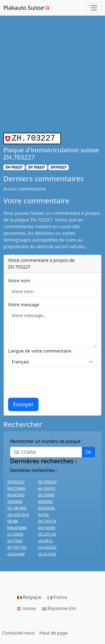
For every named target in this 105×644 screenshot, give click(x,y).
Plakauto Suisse (27, 8)
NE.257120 (47, 533)
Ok (88, 451)
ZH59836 (15, 500)
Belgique (29, 596)
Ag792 (43, 513)
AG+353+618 (18, 513)
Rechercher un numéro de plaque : (46, 440)
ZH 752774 (47, 520)
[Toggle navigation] (94, 8)
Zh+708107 (47, 481)
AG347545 (16, 494)
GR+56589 (47, 527)
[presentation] (51, 381)
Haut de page (53, 632)
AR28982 (46, 500)
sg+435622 (47, 546)
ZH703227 (16, 481)
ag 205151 (47, 487)
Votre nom (19, 279)
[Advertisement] (52, 78)
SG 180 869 (17, 507)
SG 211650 (47, 553)
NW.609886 (17, 527)
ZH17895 (15, 540)
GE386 (13, 520)
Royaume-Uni (59, 607)
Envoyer (23, 403)
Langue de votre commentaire (40, 350)
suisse (27, 607)
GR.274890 (16, 487)
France (57, 596)
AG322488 (16, 553)
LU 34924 (15, 533)
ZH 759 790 (17, 546)
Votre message (24, 303)
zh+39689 (46, 494)
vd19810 (45, 540)
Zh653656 (46, 507)
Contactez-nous (19, 632)
